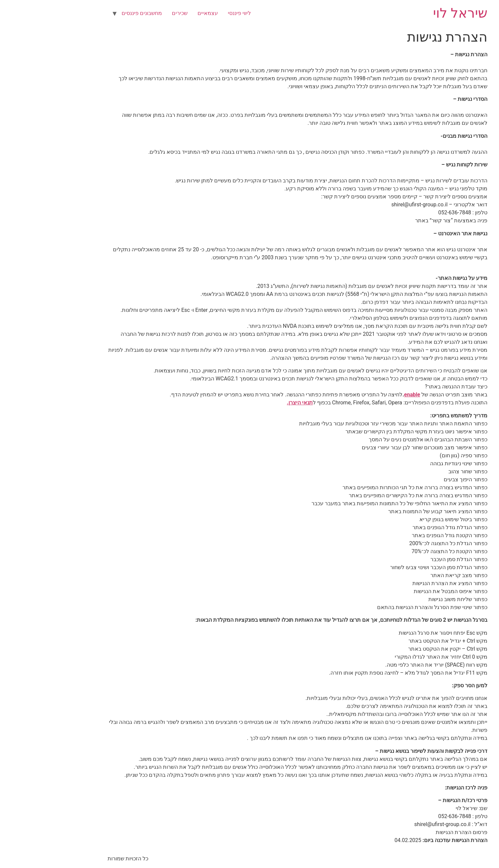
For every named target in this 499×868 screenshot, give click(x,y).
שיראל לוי (412, 13)
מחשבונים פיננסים (94, 13)
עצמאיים (160, 13)
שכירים (132, 13)
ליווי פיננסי (191, 13)
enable (364, 395)
